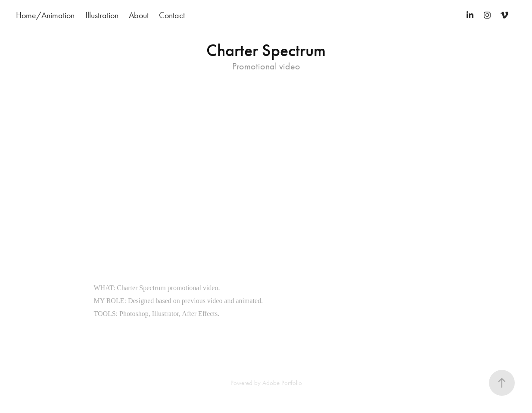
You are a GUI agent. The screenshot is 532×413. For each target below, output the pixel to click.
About (139, 15)
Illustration (102, 15)
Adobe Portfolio (282, 383)
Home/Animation (45, 15)
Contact (172, 15)
